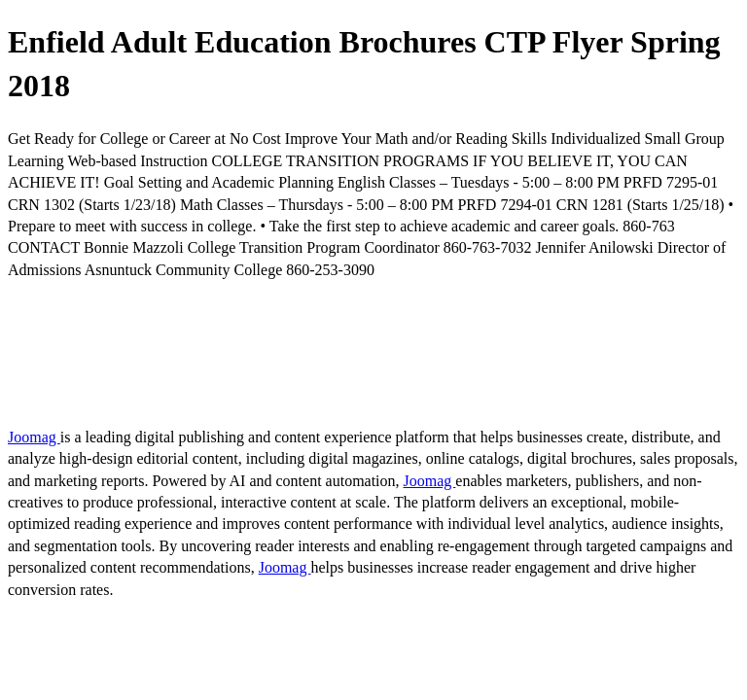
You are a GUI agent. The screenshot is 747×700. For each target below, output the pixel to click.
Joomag (34, 437)
